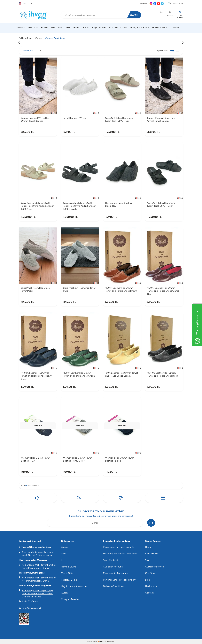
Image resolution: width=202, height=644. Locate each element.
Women (21, 28)
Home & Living (48, 28)
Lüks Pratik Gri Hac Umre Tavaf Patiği (79, 289)
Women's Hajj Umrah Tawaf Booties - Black (120, 459)
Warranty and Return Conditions (120, 554)
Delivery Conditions (113, 586)
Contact (149, 593)
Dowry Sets (176, 28)
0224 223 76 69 (175, 3)
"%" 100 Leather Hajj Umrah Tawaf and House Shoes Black (163, 374)
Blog (148, 580)
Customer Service (155, 567)
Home (148, 547)
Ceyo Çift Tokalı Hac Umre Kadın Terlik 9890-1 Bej (119, 119)
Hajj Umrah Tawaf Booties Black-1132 (118, 204)
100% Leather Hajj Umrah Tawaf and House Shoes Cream (122, 374)
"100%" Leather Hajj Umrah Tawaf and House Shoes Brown (121, 289)
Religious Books (81, 28)
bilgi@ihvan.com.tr (32, 608)
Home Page (25, 38)
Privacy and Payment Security (119, 547)
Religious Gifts (159, 28)
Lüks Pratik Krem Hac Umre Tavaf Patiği (35, 289)
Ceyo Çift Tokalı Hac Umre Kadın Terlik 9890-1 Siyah (161, 204)
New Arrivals (152, 554)
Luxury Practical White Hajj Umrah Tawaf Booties (35, 119)
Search (134, 15)
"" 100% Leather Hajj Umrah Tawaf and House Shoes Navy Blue (36, 376)
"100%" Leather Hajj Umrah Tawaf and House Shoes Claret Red (163, 291)
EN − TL (25, 4)
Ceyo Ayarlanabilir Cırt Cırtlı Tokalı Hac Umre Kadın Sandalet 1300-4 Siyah (80, 206)
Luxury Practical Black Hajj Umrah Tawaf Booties (161, 119)
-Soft (101, 641)
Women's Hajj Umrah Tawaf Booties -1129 (35, 459)
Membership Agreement (116, 573)
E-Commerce (109, 641)
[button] (19, 43)
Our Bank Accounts (113, 567)
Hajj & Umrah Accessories (105, 28)
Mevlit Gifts (64, 28)
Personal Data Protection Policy (119, 580)
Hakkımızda (151, 586)
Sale (147, 560)
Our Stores (151, 573)
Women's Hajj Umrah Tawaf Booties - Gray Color (77, 459)
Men (30, 28)
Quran (124, 28)
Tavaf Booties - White (74, 118)
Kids (36, 28)
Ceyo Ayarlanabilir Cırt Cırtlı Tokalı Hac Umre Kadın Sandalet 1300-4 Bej (38, 206)
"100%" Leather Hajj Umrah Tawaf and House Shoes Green (79, 374)
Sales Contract (111, 560)
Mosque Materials (140, 28)
